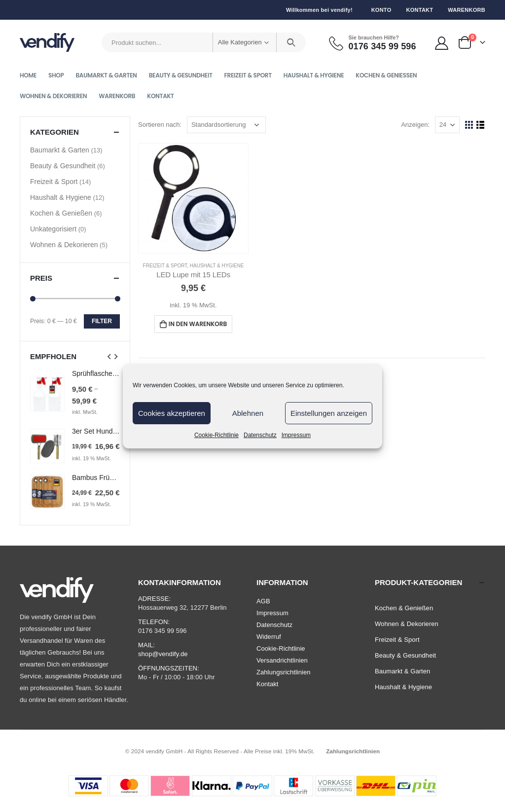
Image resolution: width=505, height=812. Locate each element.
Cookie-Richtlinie (216, 435)
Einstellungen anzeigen (329, 413)
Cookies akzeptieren (172, 413)
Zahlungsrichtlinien (284, 672)
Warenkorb (467, 10)
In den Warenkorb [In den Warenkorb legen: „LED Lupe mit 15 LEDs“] (198, 324)
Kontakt (419, 10)
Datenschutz (260, 435)
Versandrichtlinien (282, 660)
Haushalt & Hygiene (314, 75)
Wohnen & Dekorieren (53, 96)
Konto (381, 10)
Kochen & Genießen (386, 75)
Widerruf (269, 637)
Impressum (296, 435)
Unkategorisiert (53, 229)
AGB (263, 601)
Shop (56, 75)
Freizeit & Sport (248, 75)
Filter (102, 321)
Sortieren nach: (160, 125)
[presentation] (109, 356)
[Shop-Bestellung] (226, 125)
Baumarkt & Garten (106, 75)
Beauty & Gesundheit (181, 75)
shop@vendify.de (163, 654)
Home (28, 75)
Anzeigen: (415, 125)
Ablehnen (248, 413)
